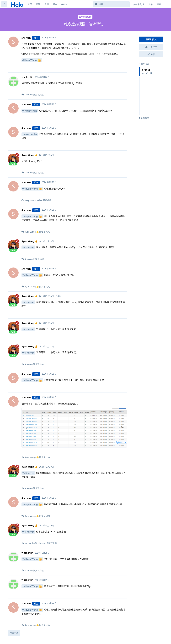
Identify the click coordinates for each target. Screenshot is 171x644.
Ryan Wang (34, 189)
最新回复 (144, 118)
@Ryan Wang (32, 60)
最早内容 (144, 64)
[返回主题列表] (4, 4)
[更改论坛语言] (139, 4)
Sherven (30, 247)
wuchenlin (31, 111)
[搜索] (111, 4)
